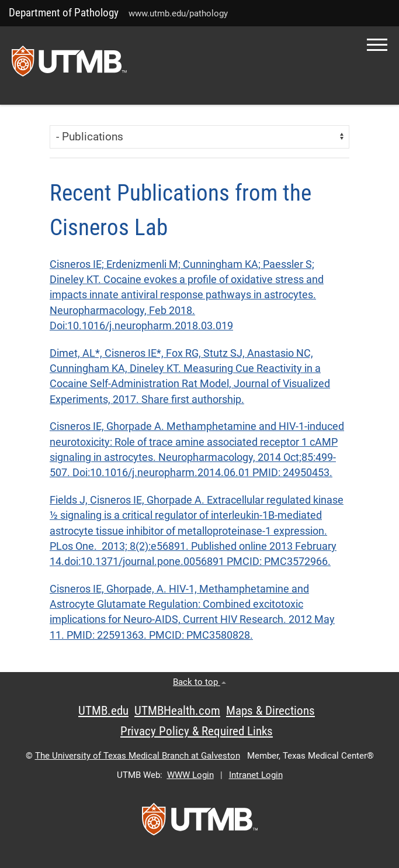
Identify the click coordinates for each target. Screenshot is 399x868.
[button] (377, 45)
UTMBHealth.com (177, 711)
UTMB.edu (103, 711)
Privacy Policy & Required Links (197, 731)
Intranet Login (256, 775)
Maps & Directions (270, 711)
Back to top (199, 682)
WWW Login (190, 775)
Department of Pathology (64, 13)
